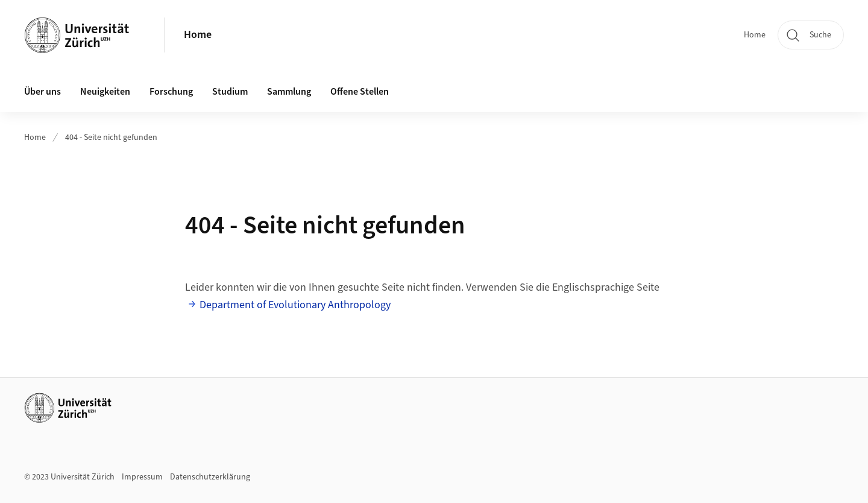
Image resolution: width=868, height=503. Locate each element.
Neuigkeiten (105, 92)
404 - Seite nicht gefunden (111, 138)
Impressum (142, 477)
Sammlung (289, 92)
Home (198, 35)
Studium (230, 92)
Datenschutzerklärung (210, 477)
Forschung (171, 92)
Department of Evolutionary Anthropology (295, 305)
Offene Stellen (360, 92)
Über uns (42, 92)
